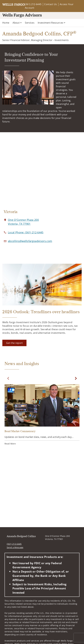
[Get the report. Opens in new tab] (14, 343)
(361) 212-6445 (33, 4)
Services (30, 23)
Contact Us (50, 4)
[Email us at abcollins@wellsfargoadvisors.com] (30, 241)
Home (6, 23)
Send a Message (15, 547)
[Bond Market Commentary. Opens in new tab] (42, 415)
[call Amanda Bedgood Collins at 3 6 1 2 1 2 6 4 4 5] (26, 232)
